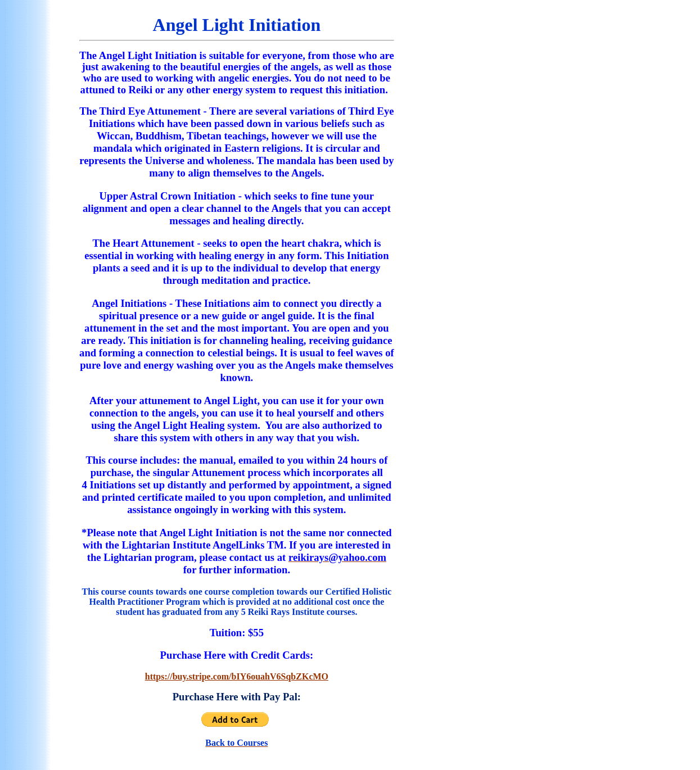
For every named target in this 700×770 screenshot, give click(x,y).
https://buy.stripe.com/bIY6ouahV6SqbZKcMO (237, 676)
